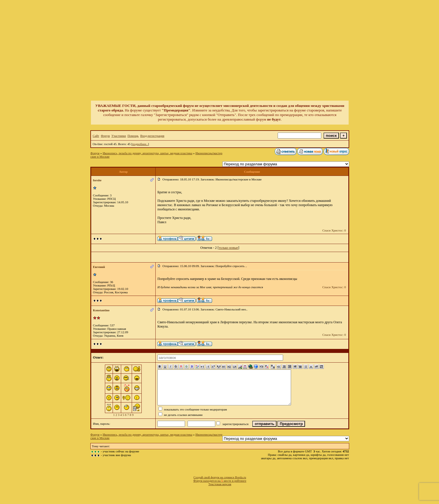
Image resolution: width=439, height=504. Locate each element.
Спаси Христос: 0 (334, 230)
